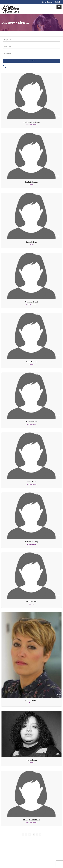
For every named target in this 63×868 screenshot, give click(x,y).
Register (50, 2)
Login (44, 2)
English (57, 2)
